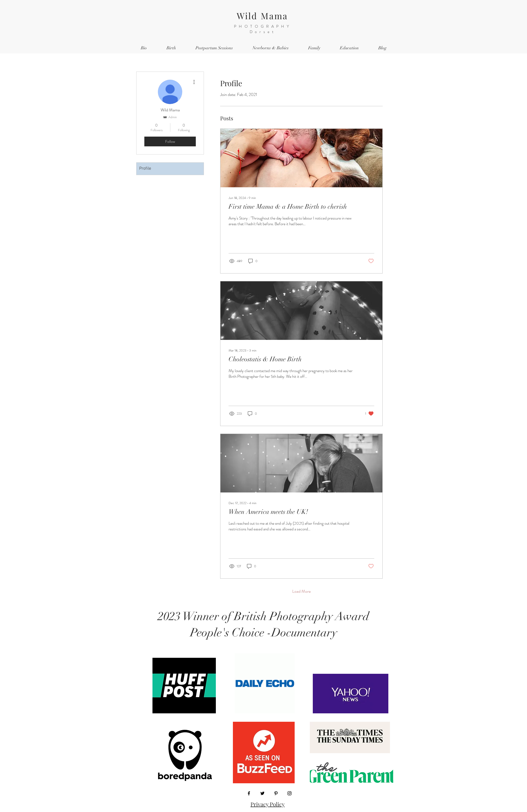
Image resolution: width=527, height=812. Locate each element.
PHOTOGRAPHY (263, 26)
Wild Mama (262, 16)
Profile (145, 169)
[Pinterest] (276, 793)
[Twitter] (262, 793)
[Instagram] (289, 793)
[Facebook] (249, 793)
